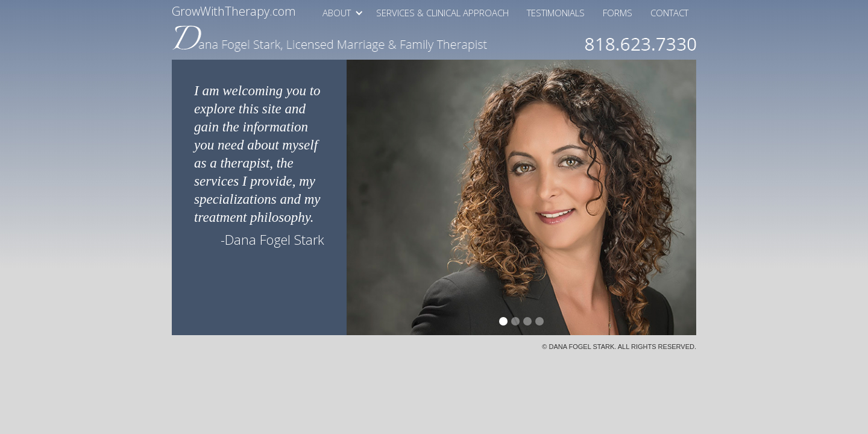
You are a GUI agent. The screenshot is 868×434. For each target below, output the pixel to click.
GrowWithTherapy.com (234, 10)
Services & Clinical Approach (442, 13)
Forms (618, 13)
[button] (339, 13)
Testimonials (556, 13)
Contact (669, 13)
